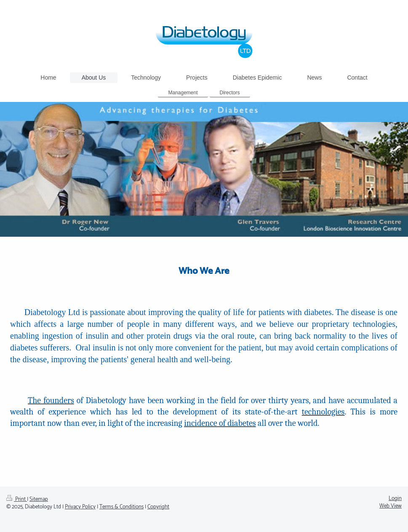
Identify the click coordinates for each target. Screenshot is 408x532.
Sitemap (39, 499)
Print (17, 499)
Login (395, 499)
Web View (391, 506)
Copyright (158, 507)
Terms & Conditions (121, 507)
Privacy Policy (80, 507)
